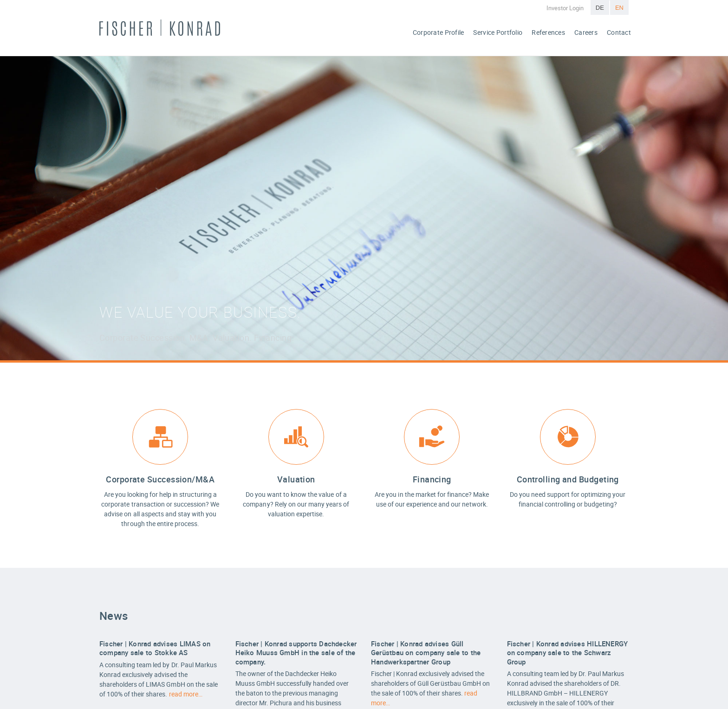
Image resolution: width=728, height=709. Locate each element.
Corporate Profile (439, 32)
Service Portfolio (498, 32)
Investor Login (565, 8)
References (548, 32)
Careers (586, 32)
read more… (186, 694)
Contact (619, 32)
